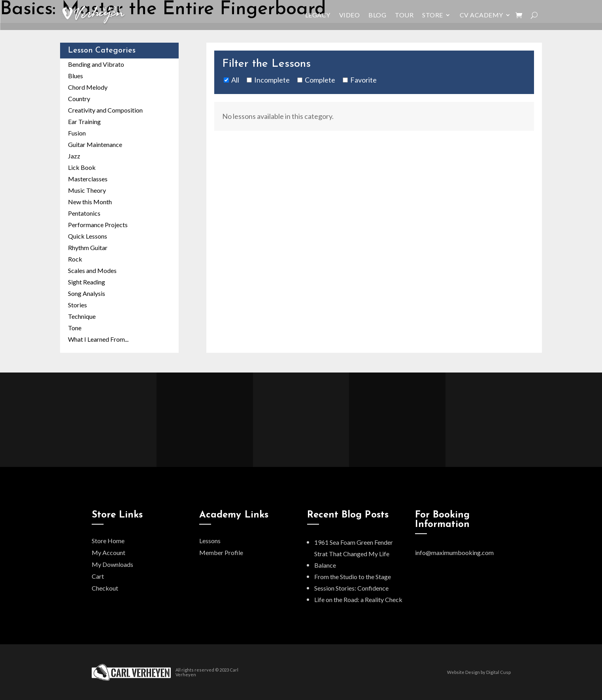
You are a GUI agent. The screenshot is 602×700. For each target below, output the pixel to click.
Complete (320, 80)
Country (79, 99)
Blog (377, 15)
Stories (77, 305)
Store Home (108, 541)
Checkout (105, 588)
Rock (75, 259)
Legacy (318, 15)
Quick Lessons (88, 236)
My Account (109, 552)
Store (433, 15)
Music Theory (87, 190)
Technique (82, 316)
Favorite (363, 80)
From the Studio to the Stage (353, 577)
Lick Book (82, 167)
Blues (75, 76)
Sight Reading (87, 282)
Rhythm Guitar (88, 247)
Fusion (77, 133)
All (235, 80)
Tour (404, 15)
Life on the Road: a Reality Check (358, 599)
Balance (325, 565)
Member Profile (221, 552)
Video (350, 15)
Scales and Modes (92, 270)
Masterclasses (88, 179)
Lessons (210, 541)
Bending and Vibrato (96, 64)
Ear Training (84, 121)
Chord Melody (88, 87)
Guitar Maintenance (95, 144)
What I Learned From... (98, 339)
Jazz (74, 156)
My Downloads (112, 564)
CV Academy (481, 15)
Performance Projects (98, 225)
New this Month (90, 202)
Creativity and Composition (105, 110)
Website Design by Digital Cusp (479, 672)
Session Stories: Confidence (351, 588)
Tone (75, 328)
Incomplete (272, 80)
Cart (98, 576)
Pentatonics (84, 213)
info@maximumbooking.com (454, 552)
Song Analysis (87, 293)
